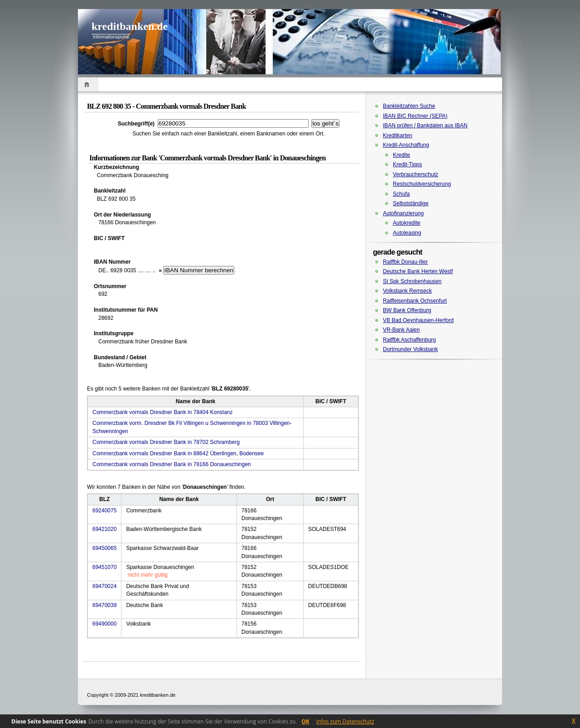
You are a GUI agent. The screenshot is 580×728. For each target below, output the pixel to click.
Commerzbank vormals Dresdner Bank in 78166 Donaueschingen (172, 464)
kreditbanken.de (130, 26)
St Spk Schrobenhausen (412, 281)
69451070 (104, 567)
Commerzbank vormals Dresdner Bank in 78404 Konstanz (162, 412)
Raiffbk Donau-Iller (405, 262)
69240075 (104, 511)
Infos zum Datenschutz (345, 721)
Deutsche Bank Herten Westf (418, 271)
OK (305, 721)
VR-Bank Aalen (401, 330)
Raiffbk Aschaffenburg (409, 340)
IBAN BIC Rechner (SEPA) (415, 116)
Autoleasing (407, 233)
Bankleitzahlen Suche (409, 106)
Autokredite (407, 223)
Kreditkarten (398, 135)
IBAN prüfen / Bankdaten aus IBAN (425, 125)
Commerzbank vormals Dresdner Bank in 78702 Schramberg (166, 442)
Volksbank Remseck (407, 291)
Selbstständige (411, 203)
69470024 (104, 586)
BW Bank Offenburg (407, 310)
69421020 (104, 529)
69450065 (104, 548)
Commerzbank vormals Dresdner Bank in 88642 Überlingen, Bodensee (178, 453)
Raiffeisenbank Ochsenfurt (415, 301)
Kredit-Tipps (407, 164)
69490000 (104, 624)
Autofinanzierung (403, 213)
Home (88, 84)
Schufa (401, 194)
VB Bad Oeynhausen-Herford (418, 320)
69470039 (104, 605)
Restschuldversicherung (422, 184)
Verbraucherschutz (416, 174)
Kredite (401, 155)
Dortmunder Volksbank (410, 349)
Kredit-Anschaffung (406, 145)
